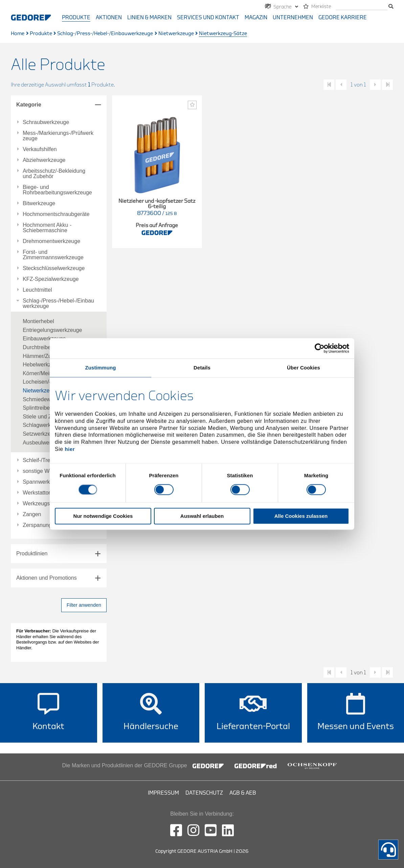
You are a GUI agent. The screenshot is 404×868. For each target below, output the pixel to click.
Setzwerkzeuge (41, 434)
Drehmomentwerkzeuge (51, 241)
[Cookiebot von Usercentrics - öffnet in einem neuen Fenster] (320, 348)
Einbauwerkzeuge (44, 339)
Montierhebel (38, 321)
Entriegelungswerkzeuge (52, 330)
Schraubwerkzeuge (46, 122)
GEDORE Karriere (343, 18)
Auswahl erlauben (202, 516)
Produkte (76, 18)
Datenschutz (204, 793)
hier (70, 449)
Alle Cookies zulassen (301, 516)
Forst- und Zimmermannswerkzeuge (53, 255)
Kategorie (29, 105)
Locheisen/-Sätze (44, 382)
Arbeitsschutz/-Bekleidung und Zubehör (54, 174)
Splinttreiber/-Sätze (46, 408)
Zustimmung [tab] (101, 368)
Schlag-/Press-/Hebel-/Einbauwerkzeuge (105, 34)
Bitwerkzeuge (39, 203)
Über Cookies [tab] (304, 368)
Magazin (256, 18)
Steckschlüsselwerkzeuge (54, 268)
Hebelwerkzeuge (43, 365)
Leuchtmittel (37, 290)
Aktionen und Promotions (47, 578)
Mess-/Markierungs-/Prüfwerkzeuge (58, 136)
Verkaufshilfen (40, 149)
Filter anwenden (84, 605)
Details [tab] (202, 368)
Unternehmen (293, 18)
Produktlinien (32, 553)
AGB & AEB (243, 793)
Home (18, 34)
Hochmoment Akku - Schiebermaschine (47, 228)
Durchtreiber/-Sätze (46, 347)
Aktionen (109, 18)
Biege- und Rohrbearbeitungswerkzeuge (57, 190)
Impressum (163, 793)
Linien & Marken (149, 18)
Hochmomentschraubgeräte (56, 214)
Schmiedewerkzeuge (48, 399)
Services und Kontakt (208, 18)
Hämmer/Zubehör (44, 356)
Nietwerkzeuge (176, 34)
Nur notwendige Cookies (103, 516)
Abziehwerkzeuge (44, 160)
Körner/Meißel (40, 373)
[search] (362, 7)
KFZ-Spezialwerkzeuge (51, 279)
